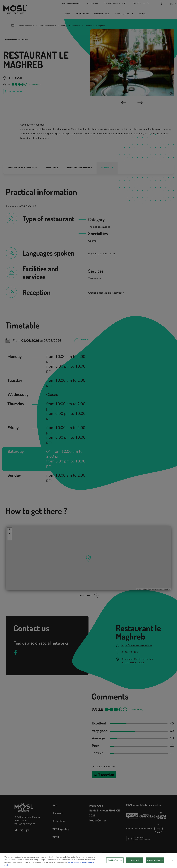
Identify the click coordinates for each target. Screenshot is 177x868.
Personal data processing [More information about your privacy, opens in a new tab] (78, 865)
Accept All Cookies (155, 863)
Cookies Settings (115, 863)
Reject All (135, 863)
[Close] (173, 863)
